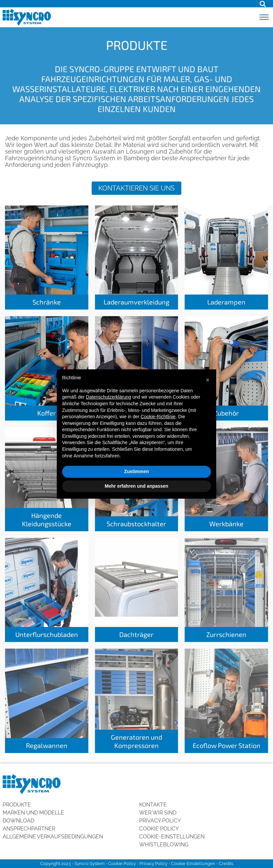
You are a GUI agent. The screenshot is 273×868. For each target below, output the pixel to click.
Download (18, 821)
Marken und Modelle (33, 813)
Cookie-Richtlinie (158, 417)
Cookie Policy (159, 829)
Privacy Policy (160, 821)
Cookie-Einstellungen (172, 837)
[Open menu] (264, 17)
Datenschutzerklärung (109, 397)
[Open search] (263, 4)
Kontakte (153, 805)
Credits (226, 864)
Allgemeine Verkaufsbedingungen (53, 837)
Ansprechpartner (29, 829)
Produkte (17, 805)
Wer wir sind (158, 813)
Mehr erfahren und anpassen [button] (136, 486)
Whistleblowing (164, 845)
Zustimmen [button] (137, 471)
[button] (208, 380)
